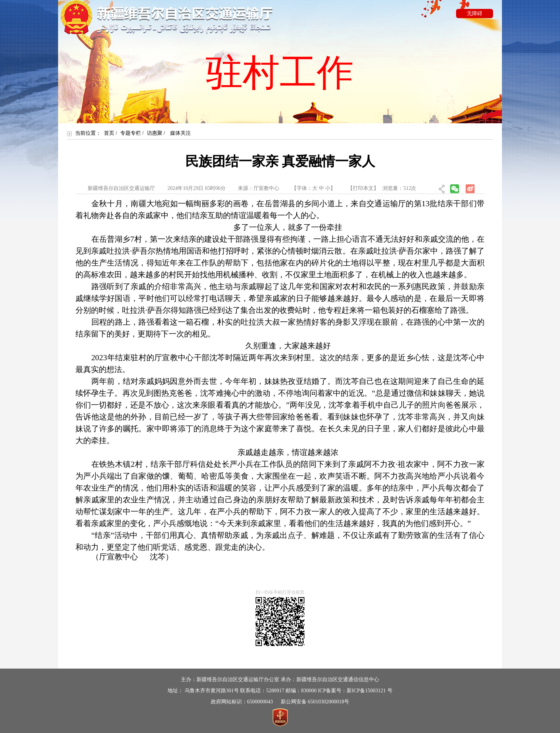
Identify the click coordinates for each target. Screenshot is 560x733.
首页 (109, 133)
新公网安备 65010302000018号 (315, 702)
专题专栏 (131, 133)
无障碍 (475, 14)
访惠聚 (155, 133)
